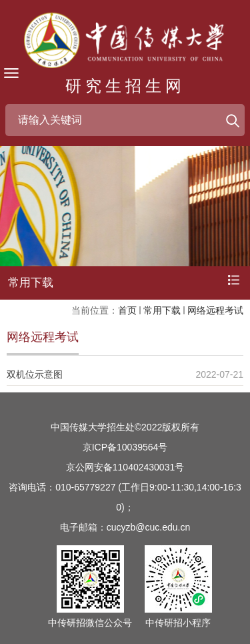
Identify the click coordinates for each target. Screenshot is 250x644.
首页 (127, 310)
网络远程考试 (215, 310)
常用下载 (162, 310)
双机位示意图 (35, 374)
